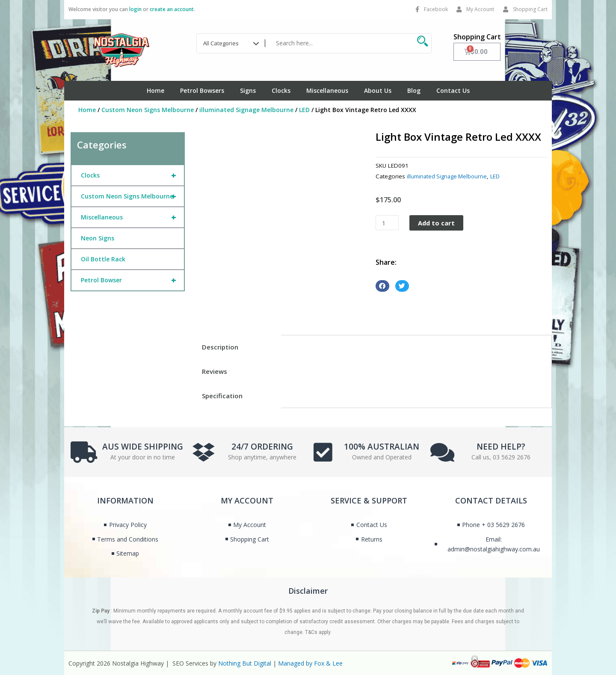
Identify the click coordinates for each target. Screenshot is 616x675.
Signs (248, 90)
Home (155, 90)
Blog (414, 90)
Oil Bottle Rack (103, 259)
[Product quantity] (387, 223)
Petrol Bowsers (202, 90)
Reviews (215, 371)
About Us (378, 90)
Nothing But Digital (245, 663)
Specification (222, 396)
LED (304, 110)
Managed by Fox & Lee (310, 663)
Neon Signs (98, 238)
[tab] (236, 347)
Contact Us (453, 90)
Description (220, 347)
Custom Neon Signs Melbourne (148, 110)
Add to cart (437, 223)
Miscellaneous (327, 90)
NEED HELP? (501, 445)
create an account (172, 9)
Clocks (281, 90)
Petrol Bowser (132, 280)
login (135, 9)
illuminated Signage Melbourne (246, 110)
